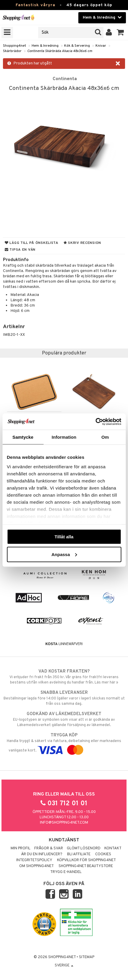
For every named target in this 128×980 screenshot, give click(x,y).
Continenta (65, 79)
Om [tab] (105, 437)
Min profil (21, 848)
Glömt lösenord (84, 848)
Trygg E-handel (66, 872)
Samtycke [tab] (23, 437)
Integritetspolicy (34, 860)
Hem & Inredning (45, 46)
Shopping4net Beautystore (86, 866)
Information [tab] (64, 437)
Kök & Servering (77, 46)
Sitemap (87, 957)
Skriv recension (82, 243)
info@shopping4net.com (64, 823)
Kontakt (113, 848)
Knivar (101, 46)
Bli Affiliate (79, 854)
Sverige (64, 966)
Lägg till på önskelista (32, 243)
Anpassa (64, 554)
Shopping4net (14, 46)
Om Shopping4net (37, 866)
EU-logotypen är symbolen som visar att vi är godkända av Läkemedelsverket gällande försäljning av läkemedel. (64, 719)
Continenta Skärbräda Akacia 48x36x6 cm (60, 51)
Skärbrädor (12, 51)
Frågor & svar (49, 848)
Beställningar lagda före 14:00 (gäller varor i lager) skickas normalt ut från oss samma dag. (64, 698)
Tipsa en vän (20, 250)
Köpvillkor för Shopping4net (86, 860)
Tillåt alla (64, 537)
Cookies (103, 854)
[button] (120, 33)
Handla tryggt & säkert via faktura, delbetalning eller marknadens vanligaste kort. (64, 743)
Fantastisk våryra (35, 5)
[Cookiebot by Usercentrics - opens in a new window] (95, 422)
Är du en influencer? (42, 854)
